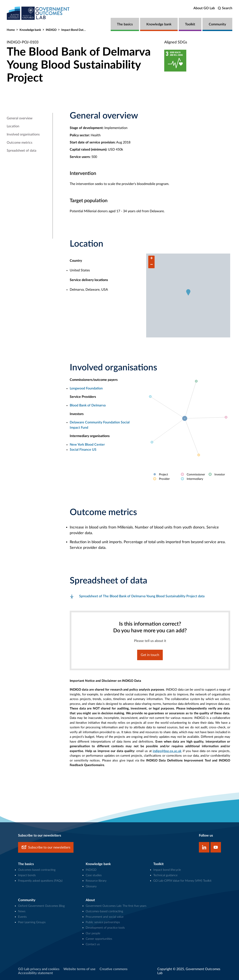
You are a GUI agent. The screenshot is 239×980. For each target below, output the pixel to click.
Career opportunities (99, 939)
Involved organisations (23, 134)
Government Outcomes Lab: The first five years (116, 906)
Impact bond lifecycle (167, 870)
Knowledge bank (159, 24)
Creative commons (114, 969)
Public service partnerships (103, 922)
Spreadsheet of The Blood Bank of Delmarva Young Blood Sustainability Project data (142, 596)
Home (11, 30)
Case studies (94, 875)
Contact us (93, 944)
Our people (93, 933)
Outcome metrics (20, 143)
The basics (125, 24)
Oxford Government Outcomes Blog (41, 906)
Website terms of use (79, 969)
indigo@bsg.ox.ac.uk (167, 751)
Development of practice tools (105, 928)
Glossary (91, 886)
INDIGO (51, 30)
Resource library (96, 881)
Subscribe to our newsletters (46, 847)
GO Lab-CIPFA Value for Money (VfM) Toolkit (182, 881)
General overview (20, 118)
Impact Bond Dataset (75, 30)
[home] (38, 13)
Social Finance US (83, 450)
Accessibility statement (35, 973)
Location (13, 126)
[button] (188, 292)
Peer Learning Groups (32, 922)
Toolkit (190, 24)
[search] (225, 8)
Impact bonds (27, 875)
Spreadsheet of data (22, 151)
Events (22, 917)
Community (217, 24)
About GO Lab (204, 8)
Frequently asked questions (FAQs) (40, 881)
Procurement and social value (105, 917)
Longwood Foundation (86, 388)
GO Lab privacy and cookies (39, 969)
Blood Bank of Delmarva (88, 405)
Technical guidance (165, 875)
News (22, 911)
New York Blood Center (87, 445)
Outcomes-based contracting (37, 870)
